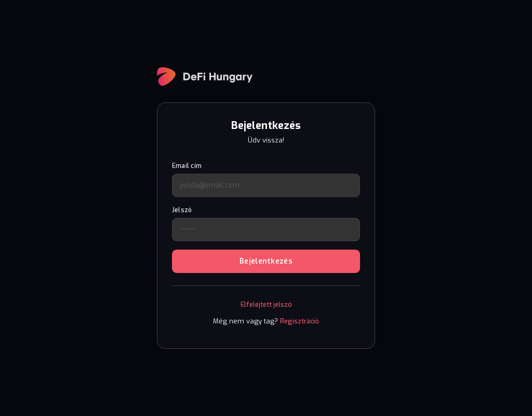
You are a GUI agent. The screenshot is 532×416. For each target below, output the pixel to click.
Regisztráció (300, 321)
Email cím (187, 166)
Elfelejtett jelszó (266, 304)
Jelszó (182, 210)
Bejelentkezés (266, 261)
